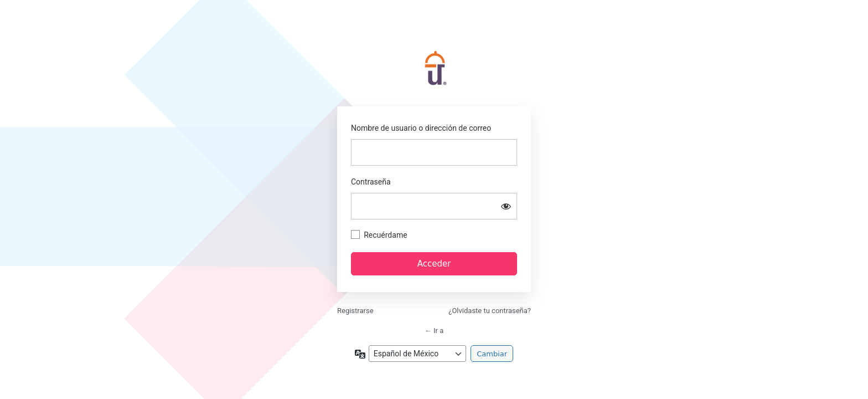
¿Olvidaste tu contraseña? (490, 311)
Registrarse (355, 311)
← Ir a (434, 331)
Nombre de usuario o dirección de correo (421, 128)
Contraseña (371, 182)
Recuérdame (385, 235)
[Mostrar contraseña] (506, 206)
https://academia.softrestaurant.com (434, 69)
